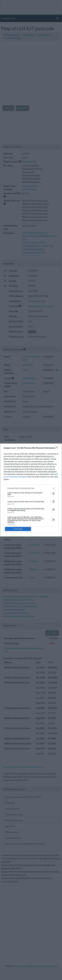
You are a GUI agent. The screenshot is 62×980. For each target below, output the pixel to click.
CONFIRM (18, 529)
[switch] (53, 494)
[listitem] (31, 488)
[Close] (57, 448)
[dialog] (31, 490)
